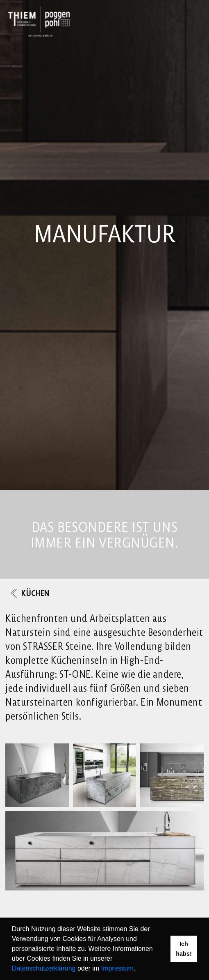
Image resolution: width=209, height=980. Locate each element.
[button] (139, 969)
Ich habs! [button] (184, 949)
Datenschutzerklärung (44, 968)
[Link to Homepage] (39, 21)
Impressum (117, 968)
